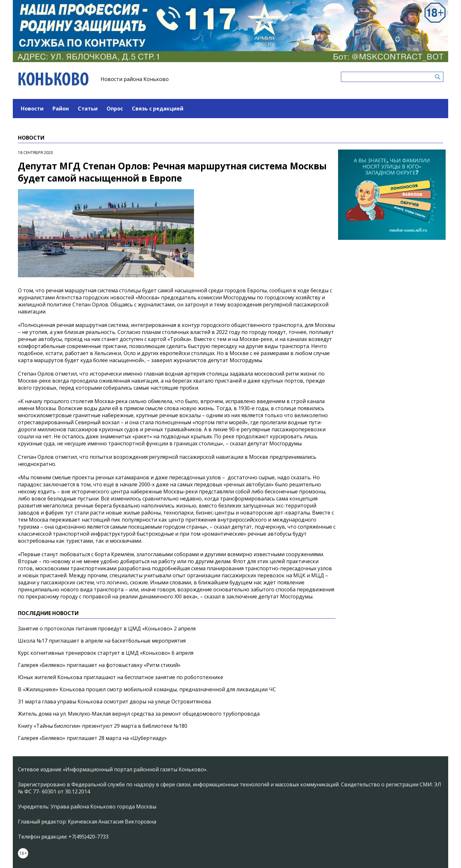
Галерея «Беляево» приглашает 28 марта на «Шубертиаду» (92, 738)
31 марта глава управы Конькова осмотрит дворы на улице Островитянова (114, 702)
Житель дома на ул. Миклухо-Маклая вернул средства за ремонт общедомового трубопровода (139, 714)
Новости (32, 109)
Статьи (88, 109)
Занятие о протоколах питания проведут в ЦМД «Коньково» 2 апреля (107, 629)
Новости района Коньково (135, 79)
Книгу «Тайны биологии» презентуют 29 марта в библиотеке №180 (103, 726)
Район (61, 109)
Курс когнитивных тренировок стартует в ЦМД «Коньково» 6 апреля (106, 653)
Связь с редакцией (158, 109)
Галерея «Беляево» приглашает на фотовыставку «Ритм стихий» (99, 665)
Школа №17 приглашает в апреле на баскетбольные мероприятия (102, 641)
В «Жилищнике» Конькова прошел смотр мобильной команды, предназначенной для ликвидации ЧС (147, 689)
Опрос (115, 109)
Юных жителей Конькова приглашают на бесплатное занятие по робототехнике (121, 677)
